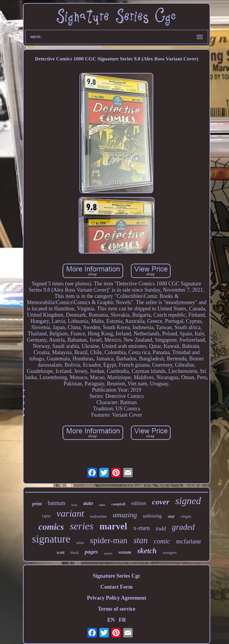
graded (183, 527)
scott (61, 552)
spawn (108, 553)
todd (161, 528)
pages (91, 552)
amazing (125, 515)
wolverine (98, 516)
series (82, 526)
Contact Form (117, 587)
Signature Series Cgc (117, 576)
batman (57, 503)
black (75, 552)
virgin (186, 516)
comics (51, 527)
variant (70, 513)
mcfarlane (189, 541)
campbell (118, 504)
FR (122, 620)
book (74, 505)
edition (139, 503)
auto (88, 503)
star (171, 516)
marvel (113, 526)
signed (188, 501)
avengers (170, 552)
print (37, 504)
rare (46, 516)
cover (161, 502)
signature (51, 539)
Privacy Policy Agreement (117, 598)
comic (162, 541)
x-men (141, 528)
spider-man (109, 540)
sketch (147, 551)
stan (140, 540)
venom (125, 552)
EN (111, 620)
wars (102, 505)
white (80, 543)
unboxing (152, 516)
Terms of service (116, 609)
